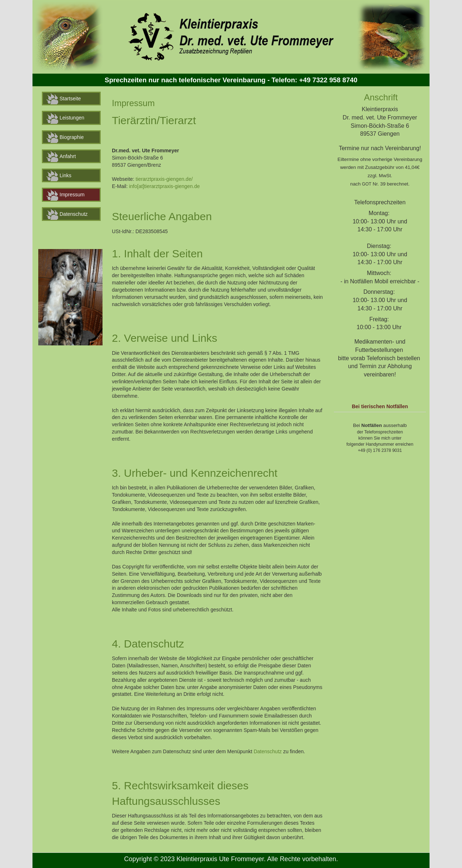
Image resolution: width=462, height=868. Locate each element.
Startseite (64, 99)
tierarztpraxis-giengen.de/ (164, 179)
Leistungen (66, 118)
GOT (367, 184)
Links (59, 176)
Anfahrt (61, 157)
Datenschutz (67, 214)
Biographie (65, 138)
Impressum (66, 195)
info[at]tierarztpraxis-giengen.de (164, 186)
